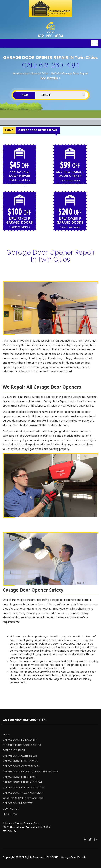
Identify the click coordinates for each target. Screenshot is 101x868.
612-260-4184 (51, 36)
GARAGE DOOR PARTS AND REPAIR (23, 782)
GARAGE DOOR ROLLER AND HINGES (23, 787)
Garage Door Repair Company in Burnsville (31, 772)
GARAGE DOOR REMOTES (18, 803)
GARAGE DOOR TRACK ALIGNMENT (23, 793)
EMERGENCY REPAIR (14, 750)
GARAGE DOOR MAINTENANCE (20, 761)
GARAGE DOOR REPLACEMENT (20, 740)
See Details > (51, 78)
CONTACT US (11, 809)
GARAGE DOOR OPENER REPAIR (21, 766)
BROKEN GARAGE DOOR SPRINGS (22, 745)
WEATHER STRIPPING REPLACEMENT (23, 798)
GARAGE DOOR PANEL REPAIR (20, 777)
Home (9, 130)
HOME (6, 734)
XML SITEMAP (10, 814)
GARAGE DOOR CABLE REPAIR (20, 756)
